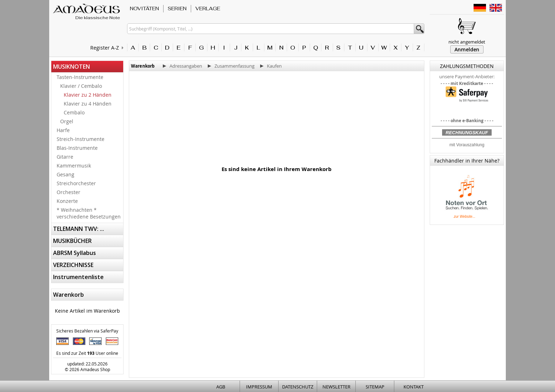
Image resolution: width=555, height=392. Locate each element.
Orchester (68, 192)
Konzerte (67, 201)
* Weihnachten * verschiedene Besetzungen (89, 213)
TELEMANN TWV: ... (79, 229)
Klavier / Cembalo (81, 86)
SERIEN (177, 8)
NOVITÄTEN (144, 8)
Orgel (67, 121)
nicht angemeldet (467, 42)
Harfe (63, 130)
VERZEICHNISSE (73, 265)
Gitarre (65, 157)
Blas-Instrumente (77, 148)
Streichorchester (76, 183)
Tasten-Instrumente (80, 77)
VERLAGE (208, 8)
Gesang (65, 174)
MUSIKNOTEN (71, 67)
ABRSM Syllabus (75, 253)
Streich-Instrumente (81, 139)
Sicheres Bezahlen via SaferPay (87, 331)
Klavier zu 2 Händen (88, 95)
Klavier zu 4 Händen (88, 104)
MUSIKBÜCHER (72, 241)
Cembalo (74, 112)
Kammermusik (74, 166)
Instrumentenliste (78, 277)
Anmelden (467, 49)
